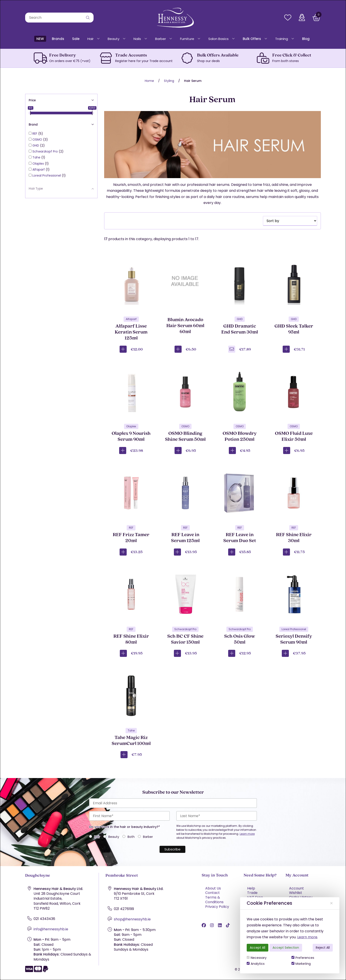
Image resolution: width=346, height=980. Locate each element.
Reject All (323, 948)
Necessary (257, 958)
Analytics (256, 964)
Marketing (301, 964)
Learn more (307, 937)
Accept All (258, 948)
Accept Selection (286, 948)
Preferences (303, 958)
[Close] (331, 903)
